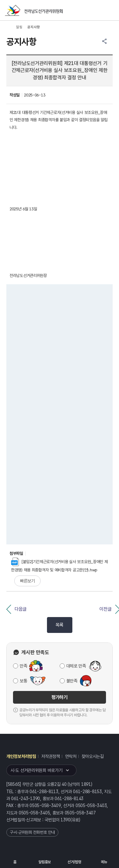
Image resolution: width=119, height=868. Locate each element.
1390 (66, 820)
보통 (23, 681)
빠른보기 (27, 581)
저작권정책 (51, 756)
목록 (60, 625)
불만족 (72, 681)
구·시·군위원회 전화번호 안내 (32, 832)
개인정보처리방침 (21, 756)
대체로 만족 (76, 666)
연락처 (71, 756)
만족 (23, 666)
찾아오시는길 (93, 756)
